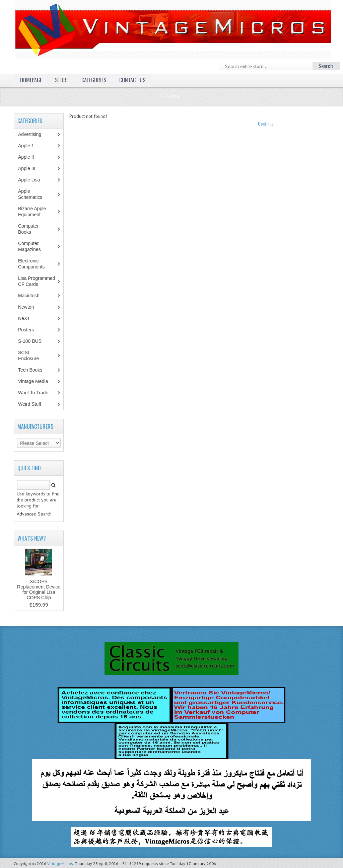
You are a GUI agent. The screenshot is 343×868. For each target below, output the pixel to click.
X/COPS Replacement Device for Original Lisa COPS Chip (39, 589)
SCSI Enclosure (32, 356)
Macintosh (32, 296)
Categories (94, 80)
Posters (29, 330)
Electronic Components (35, 264)
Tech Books (35, 370)
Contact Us (132, 80)
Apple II (29, 157)
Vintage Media (37, 381)
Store (62, 80)
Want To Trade (33, 393)
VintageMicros (60, 863)
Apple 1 (29, 146)
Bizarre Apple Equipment (33, 212)
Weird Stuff (33, 404)
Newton (26, 307)
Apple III (30, 168)
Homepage (31, 80)
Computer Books (29, 229)
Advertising (33, 134)
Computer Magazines (34, 246)
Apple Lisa (34, 180)
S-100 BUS (33, 341)
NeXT (24, 318)
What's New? (32, 538)
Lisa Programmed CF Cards (37, 281)
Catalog (170, 95)
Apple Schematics (34, 194)
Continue (266, 123)
